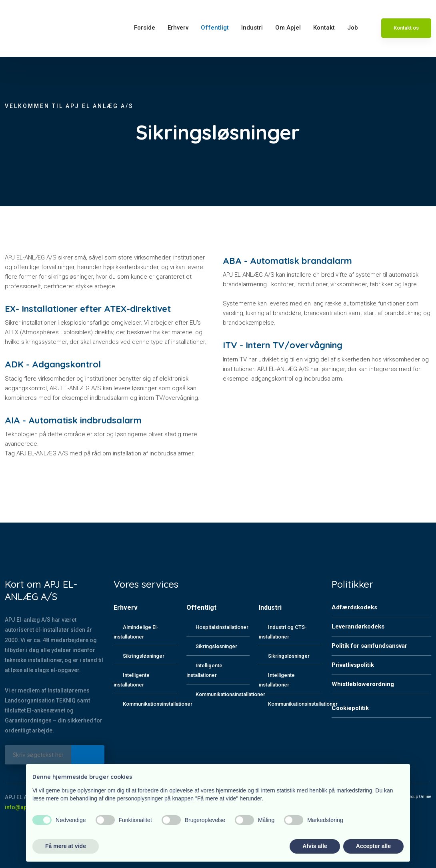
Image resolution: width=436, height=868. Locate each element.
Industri (252, 28)
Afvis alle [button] (315, 846)
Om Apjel (288, 28)
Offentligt (215, 28)
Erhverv (178, 28)
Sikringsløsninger (144, 656)
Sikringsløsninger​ (216, 646)
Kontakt (324, 28)
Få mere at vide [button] (66, 846)
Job (353, 28)
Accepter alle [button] (373, 846)
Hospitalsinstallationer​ (222, 627)
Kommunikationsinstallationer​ (230, 694)
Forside (145, 28)
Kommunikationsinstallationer (158, 704)
